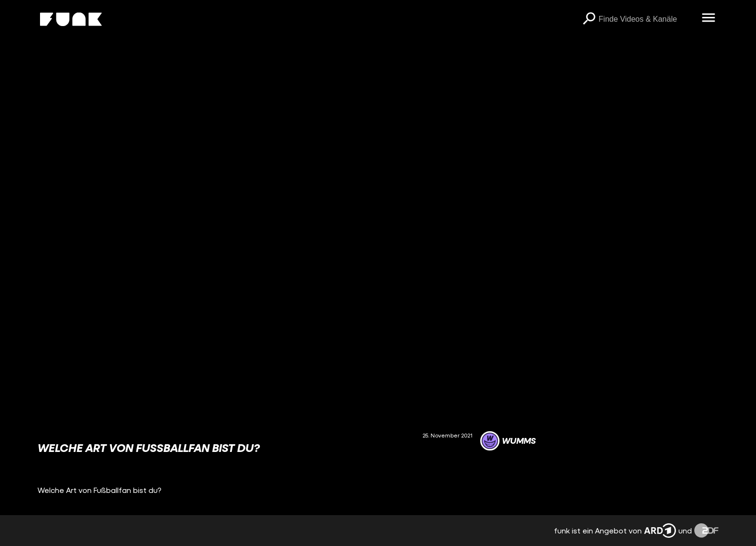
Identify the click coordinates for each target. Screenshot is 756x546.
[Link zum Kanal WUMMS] (508, 441)
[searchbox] (647, 19)
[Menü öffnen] (709, 18)
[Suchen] (589, 19)
